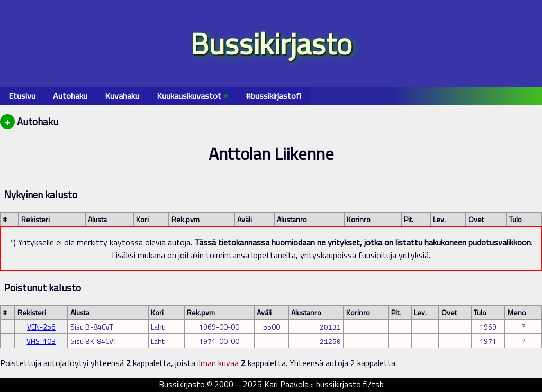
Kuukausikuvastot (192, 96)
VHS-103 (41, 341)
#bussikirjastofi (273, 96)
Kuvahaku (122, 96)
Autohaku (70, 96)
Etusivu (22, 96)
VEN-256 (41, 327)
